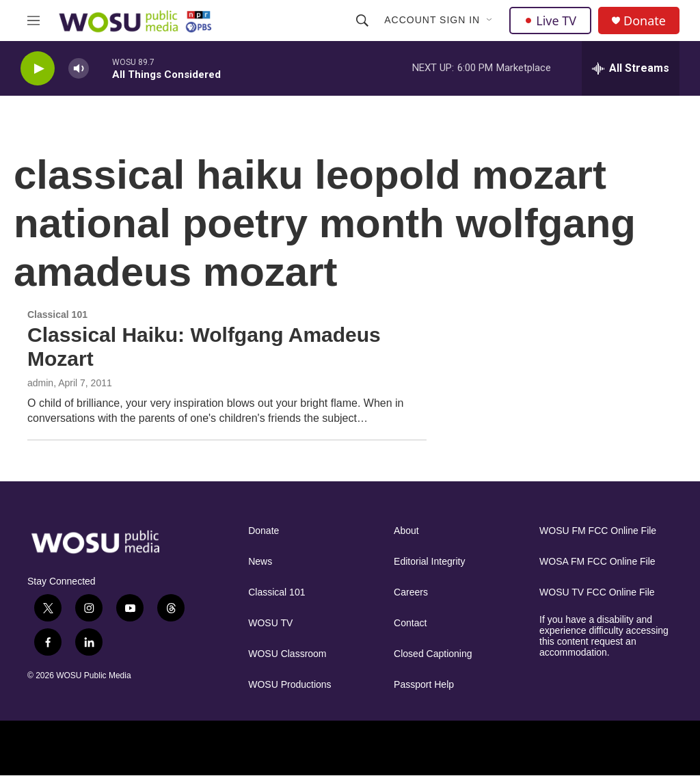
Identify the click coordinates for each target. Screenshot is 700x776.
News (260, 562)
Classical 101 (277, 592)
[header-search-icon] (362, 21)
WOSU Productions (290, 685)
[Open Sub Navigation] (490, 21)
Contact (410, 623)
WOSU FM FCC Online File (598, 531)
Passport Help (424, 685)
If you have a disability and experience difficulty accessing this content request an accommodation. (604, 636)
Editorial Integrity (429, 562)
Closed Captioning (433, 654)
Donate (645, 21)
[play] (38, 69)
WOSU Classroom (287, 654)
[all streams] (631, 68)
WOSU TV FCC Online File (597, 592)
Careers (411, 592)
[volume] (79, 69)
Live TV (550, 21)
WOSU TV (270, 623)
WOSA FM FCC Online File (597, 562)
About (406, 531)
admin (40, 383)
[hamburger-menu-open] (33, 21)
